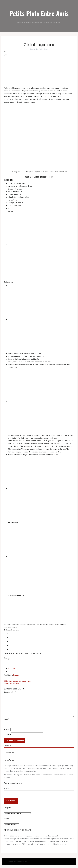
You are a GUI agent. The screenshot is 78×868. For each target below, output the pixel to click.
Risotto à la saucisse (12, 684)
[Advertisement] (39, 71)
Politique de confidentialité (17, 861)
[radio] (41, 633)
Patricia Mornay (43, 49)
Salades (16, 675)
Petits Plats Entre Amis (39, 13)
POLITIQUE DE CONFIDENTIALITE (18, 830)
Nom (6, 719)
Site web (7, 734)
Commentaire (10, 692)
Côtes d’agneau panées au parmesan (18, 681)
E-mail (7, 730)
